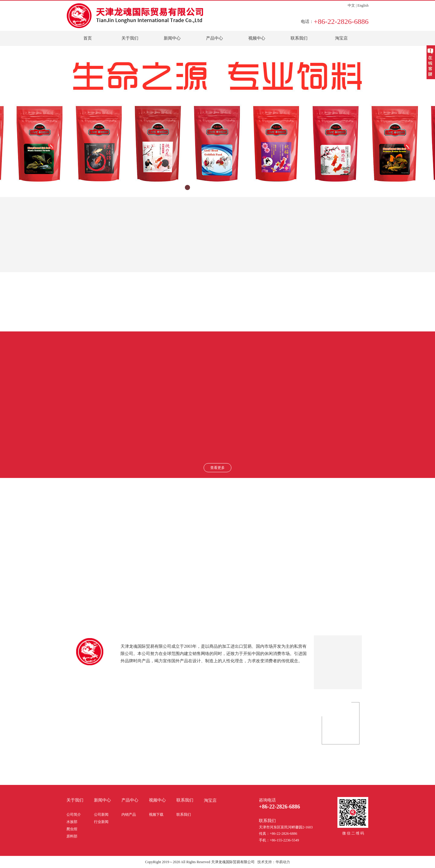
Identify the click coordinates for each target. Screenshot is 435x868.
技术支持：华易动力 (274, 862)
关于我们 (130, 38)
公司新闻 (101, 815)
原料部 (72, 836)
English (363, 5)
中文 (351, 5)
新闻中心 (172, 38)
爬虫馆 (72, 829)
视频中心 (257, 38)
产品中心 (214, 38)
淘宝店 (341, 38)
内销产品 (129, 815)
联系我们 (299, 38)
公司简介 (74, 815)
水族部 (72, 822)
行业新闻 (101, 822)
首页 (88, 38)
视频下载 (156, 815)
